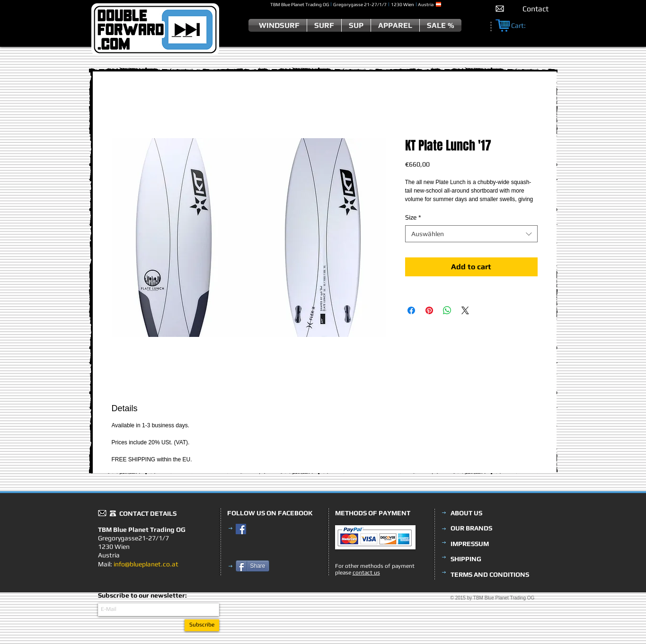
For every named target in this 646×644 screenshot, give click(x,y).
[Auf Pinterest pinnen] (429, 310)
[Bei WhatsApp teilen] (447, 310)
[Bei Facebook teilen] (411, 310)
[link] (523, 26)
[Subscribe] (202, 625)
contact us (366, 573)
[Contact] (535, 9)
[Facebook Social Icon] (241, 529)
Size (413, 217)
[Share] (252, 566)
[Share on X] (465, 310)
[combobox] (471, 234)
